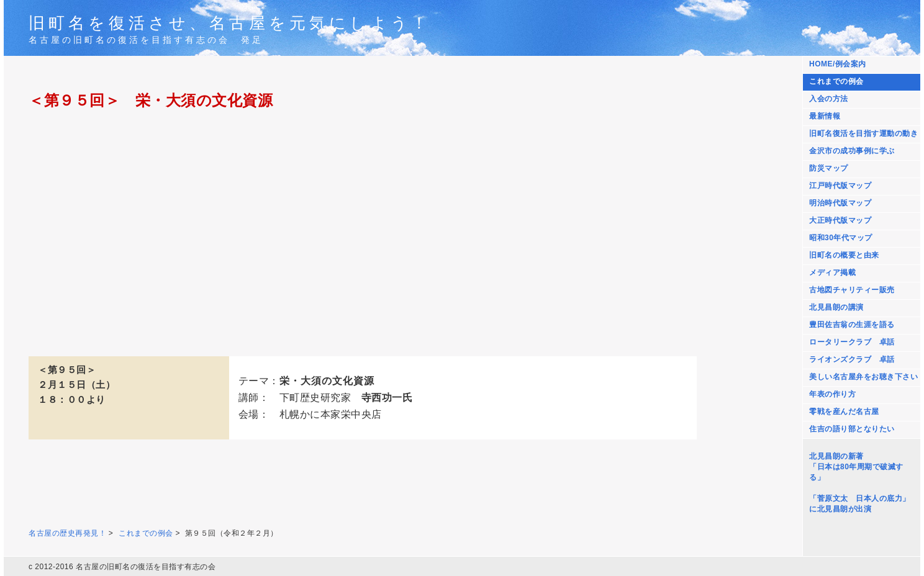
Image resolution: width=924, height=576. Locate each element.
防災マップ (829, 168)
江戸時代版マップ (840, 186)
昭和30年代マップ (841, 238)
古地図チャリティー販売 (852, 290)
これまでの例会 (836, 81)
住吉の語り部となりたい (852, 429)
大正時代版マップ (840, 220)
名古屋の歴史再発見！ (67, 533)
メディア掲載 (832, 272)
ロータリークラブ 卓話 (852, 342)
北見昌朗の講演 (836, 307)
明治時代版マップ (840, 203)
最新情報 (825, 116)
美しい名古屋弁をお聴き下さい (863, 377)
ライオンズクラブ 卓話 (852, 359)
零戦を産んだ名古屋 (844, 412)
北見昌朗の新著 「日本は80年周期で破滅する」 (856, 467)
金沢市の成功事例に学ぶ (852, 151)
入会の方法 (829, 99)
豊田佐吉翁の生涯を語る (852, 325)
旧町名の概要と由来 (844, 255)
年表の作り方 (832, 394)
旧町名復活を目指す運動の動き (863, 133)
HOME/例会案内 (838, 64)
